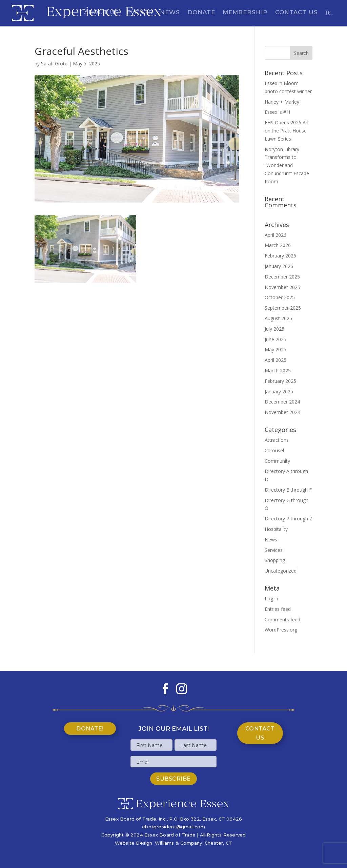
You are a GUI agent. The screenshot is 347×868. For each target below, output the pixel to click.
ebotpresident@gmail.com (173, 827)
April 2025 (275, 360)
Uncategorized (281, 571)
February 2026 (280, 256)
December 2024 (282, 402)
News (170, 13)
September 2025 (283, 308)
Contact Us (297, 13)
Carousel (274, 450)
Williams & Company (179, 843)
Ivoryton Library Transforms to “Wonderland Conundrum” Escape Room (287, 165)
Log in (271, 598)
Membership (245, 13)
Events (139, 13)
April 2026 (275, 235)
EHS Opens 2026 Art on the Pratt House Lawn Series (287, 131)
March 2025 (278, 370)
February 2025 (280, 381)
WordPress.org (281, 630)
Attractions (277, 440)
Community (277, 461)
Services (274, 550)
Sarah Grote (54, 64)
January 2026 (279, 266)
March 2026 (278, 245)
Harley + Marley (282, 102)
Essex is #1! (277, 112)
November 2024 (282, 412)
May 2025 (275, 349)
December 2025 (282, 277)
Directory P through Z (289, 519)
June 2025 (275, 339)
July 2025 (274, 329)
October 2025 (280, 297)
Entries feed (278, 609)
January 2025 (279, 391)
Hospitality (276, 529)
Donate (201, 13)
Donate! (90, 729)
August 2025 (278, 318)
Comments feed (282, 619)
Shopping (275, 560)
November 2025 (282, 287)
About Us (101, 13)
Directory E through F (288, 490)
